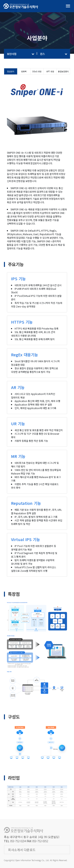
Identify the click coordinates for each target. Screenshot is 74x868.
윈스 (54, 54)
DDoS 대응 (37, 71)
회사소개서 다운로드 (22, 850)
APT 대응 (50, 71)
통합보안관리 (63, 71)
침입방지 (11, 71)
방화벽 (24, 71)
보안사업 (21, 54)
